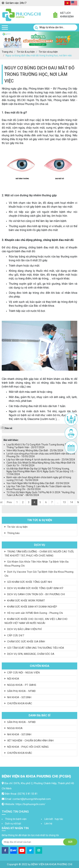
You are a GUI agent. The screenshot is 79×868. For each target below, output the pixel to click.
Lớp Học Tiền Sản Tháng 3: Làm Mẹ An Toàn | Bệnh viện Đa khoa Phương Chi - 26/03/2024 (38, 488)
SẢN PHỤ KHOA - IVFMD (20, 691)
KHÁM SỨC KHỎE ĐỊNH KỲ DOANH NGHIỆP (31, 607)
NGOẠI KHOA (14, 728)
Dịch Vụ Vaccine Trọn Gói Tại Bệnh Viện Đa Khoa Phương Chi (39, 574)
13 (64, 502)
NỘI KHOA (12, 679)
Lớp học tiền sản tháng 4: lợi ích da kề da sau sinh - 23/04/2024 (41, 460)
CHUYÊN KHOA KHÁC (18, 703)
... (58, 502)
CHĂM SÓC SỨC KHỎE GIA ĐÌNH (25, 642)
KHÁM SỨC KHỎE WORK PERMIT (25, 601)
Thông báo (12, 533)
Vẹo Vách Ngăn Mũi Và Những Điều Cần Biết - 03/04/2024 (38, 483)
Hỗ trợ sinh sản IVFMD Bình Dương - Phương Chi (34, 613)
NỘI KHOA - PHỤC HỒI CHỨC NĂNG (27, 747)
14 (71, 502)
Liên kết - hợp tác (54, 819)
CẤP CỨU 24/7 (14, 635)
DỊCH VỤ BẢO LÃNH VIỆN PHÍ (23, 629)
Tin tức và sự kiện (16, 527)
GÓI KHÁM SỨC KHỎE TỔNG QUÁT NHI (28, 582)
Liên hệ (48, 824)
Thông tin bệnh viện (16, 819)
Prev (9, 502)
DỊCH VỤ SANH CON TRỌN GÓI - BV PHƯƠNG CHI (35, 594)
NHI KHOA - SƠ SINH (18, 697)
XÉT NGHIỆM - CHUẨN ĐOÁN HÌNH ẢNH (29, 741)
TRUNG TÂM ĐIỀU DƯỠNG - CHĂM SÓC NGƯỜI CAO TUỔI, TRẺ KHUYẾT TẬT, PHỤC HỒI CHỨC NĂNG (39, 554)
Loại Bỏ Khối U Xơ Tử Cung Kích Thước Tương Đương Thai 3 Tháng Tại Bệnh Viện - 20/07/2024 (39, 446)
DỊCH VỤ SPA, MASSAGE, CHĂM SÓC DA (29, 654)
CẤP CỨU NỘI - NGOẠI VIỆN (22, 673)
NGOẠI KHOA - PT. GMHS (20, 685)
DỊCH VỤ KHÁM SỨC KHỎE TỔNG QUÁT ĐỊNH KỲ (34, 588)
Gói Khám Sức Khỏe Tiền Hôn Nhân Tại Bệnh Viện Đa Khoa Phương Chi (37, 564)
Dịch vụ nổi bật (13, 824)
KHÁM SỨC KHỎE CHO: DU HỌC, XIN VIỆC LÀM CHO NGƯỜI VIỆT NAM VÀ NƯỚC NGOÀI (36, 621)
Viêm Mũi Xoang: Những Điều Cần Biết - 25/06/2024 (35, 450)
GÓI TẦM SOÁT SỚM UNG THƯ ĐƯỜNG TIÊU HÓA (34, 648)
